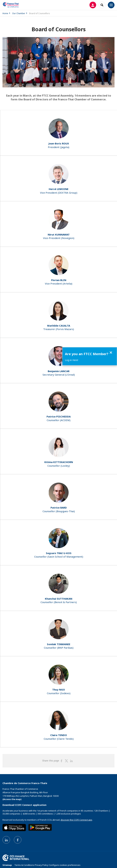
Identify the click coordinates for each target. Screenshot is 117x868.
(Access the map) (12, 799)
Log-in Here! (72, 360)
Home (5, 13)
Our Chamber (19, 13)
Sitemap (7, 865)
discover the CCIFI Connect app (76, 820)
